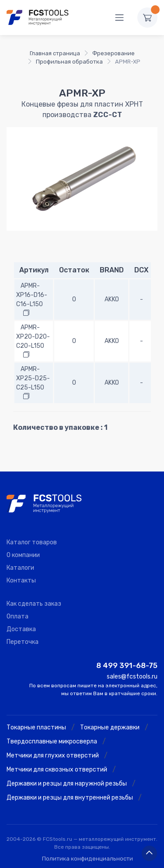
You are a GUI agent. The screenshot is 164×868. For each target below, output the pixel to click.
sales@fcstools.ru (132, 677)
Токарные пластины (36, 727)
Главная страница (55, 53)
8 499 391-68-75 (127, 665)
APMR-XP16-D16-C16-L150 (32, 295)
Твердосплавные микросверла (52, 741)
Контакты (21, 580)
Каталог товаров (32, 542)
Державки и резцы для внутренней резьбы (70, 798)
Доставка (21, 629)
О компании (23, 555)
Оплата (17, 616)
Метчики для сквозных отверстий (57, 770)
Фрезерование (113, 53)
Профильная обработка (69, 62)
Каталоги (20, 568)
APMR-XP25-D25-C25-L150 (33, 378)
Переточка (23, 642)
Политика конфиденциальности (87, 859)
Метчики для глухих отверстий (53, 755)
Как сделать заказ (34, 604)
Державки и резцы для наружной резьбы (67, 784)
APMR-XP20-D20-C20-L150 (33, 337)
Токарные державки (110, 727)
